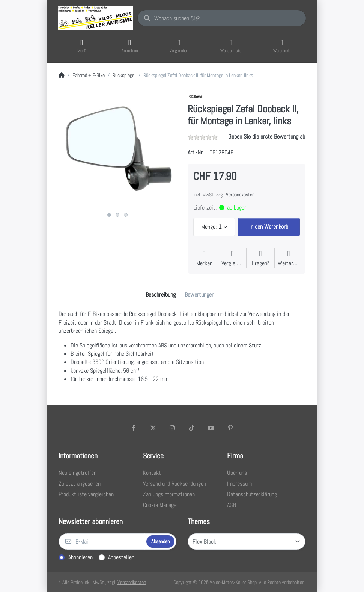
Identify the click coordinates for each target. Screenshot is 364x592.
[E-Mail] (102, 542)
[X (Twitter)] (153, 428)
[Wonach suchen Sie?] (222, 18)
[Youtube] (211, 428)
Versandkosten (240, 195)
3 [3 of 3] (126, 215)
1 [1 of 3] (109, 215)
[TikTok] (192, 428)
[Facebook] (134, 428)
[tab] (161, 295)
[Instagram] (172, 428)
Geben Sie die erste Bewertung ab (267, 137)
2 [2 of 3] (117, 215)
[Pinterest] (230, 428)
